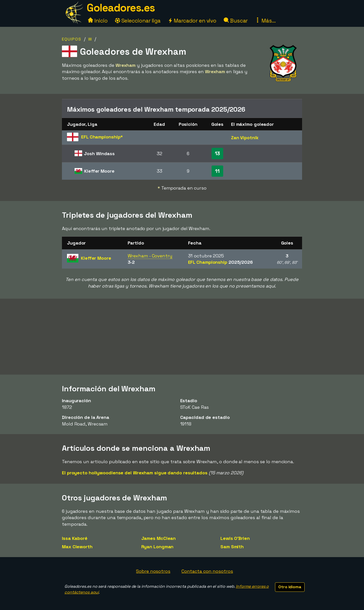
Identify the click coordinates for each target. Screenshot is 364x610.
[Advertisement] (182, 337)
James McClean (159, 538)
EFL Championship (220, 262)
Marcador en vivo (192, 21)
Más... (265, 21)
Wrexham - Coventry (150, 256)
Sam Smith (232, 547)
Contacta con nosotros (207, 571)
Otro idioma (290, 587)
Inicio (98, 21)
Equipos (72, 39)
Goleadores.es (121, 8)
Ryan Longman (157, 547)
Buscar (236, 21)
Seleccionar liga (138, 21)
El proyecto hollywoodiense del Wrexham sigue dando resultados (135, 473)
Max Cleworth (77, 547)
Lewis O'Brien (235, 538)
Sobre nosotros (153, 571)
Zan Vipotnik (245, 138)
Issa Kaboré (75, 538)
